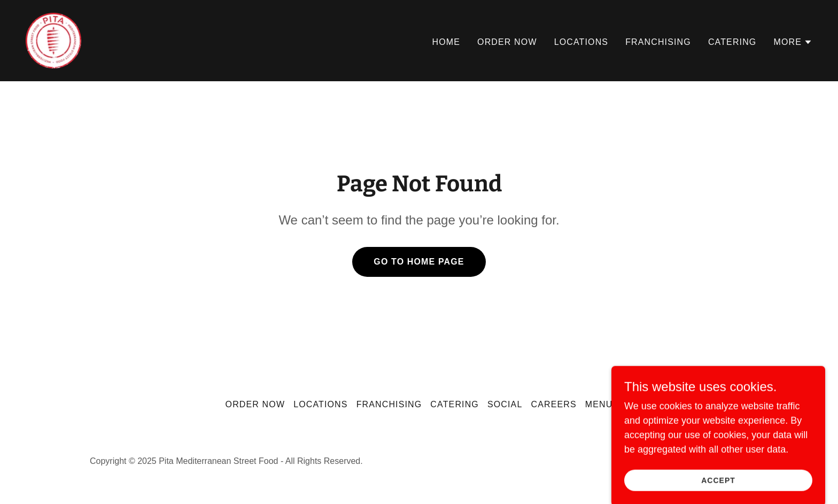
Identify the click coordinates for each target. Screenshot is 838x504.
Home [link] (447, 42)
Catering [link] (732, 42)
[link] (53, 40)
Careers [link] (553, 404)
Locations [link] (581, 42)
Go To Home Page (419, 262)
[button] (793, 42)
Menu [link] (599, 404)
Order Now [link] (507, 42)
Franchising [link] (658, 42)
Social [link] (505, 404)
